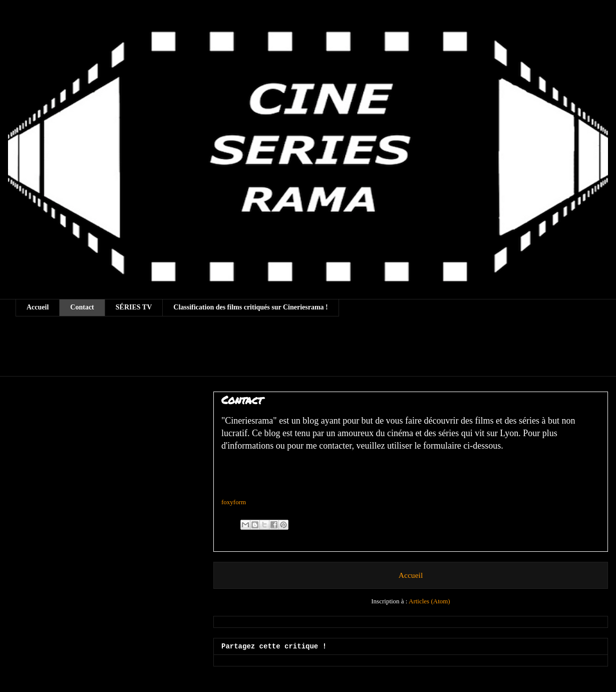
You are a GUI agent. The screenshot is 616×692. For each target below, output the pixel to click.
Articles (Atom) (429, 601)
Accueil (38, 307)
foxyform (234, 502)
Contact (82, 307)
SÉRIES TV (134, 307)
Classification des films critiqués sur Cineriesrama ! (251, 307)
